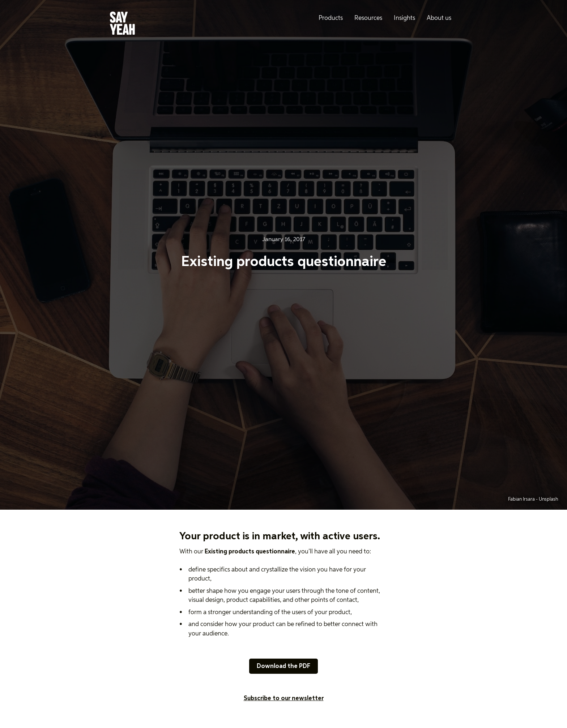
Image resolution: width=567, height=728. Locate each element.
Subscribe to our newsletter (284, 699)
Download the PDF (283, 666)
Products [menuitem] (331, 18)
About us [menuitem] (439, 18)
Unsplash (549, 499)
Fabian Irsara (522, 499)
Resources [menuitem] (368, 18)
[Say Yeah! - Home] (122, 25)
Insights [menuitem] (404, 18)
